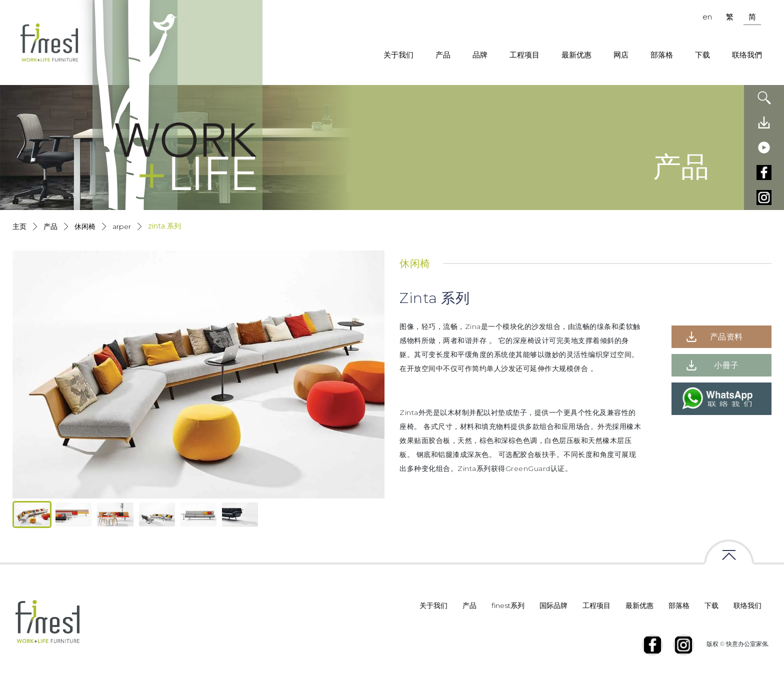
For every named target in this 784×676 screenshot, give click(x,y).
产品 (443, 55)
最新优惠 (576, 55)
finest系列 (508, 605)
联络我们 (747, 605)
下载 (702, 55)
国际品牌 (553, 605)
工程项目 (524, 55)
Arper (122, 226)
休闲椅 (85, 226)
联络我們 (747, 55)
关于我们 (398, 55)
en (707, 17)
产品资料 (726, 337)
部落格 (662, 55)
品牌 (480, 55)
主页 (19, 226)
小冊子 (726, 365)
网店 (621, 55)
